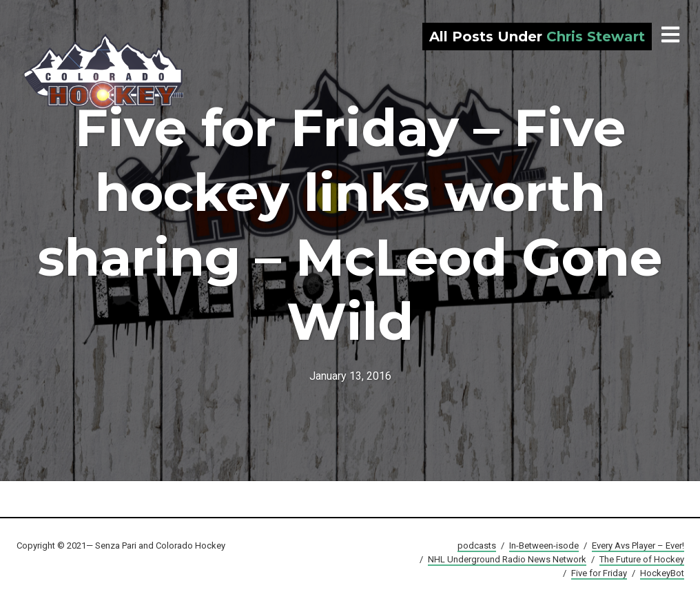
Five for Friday (599, 573)
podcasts (477, 546)
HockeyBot (662, 573)
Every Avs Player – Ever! (638, 546)
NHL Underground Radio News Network (507, 559)
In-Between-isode (544, 546)
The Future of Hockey (642, 559)
